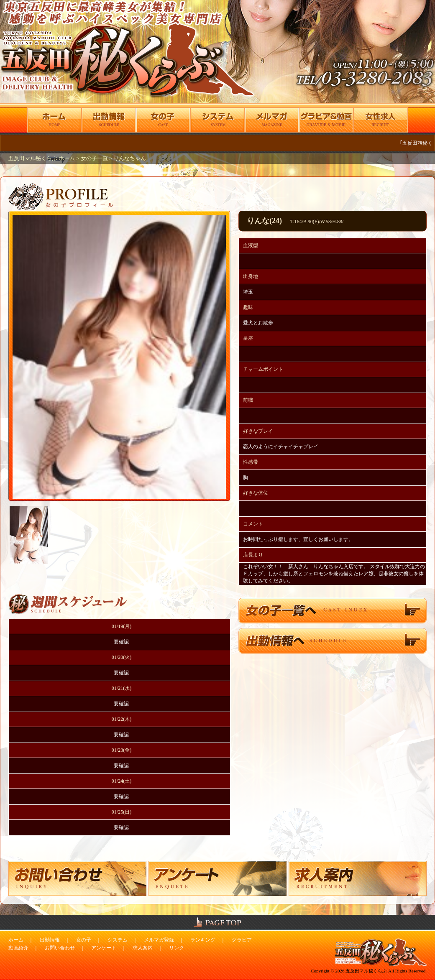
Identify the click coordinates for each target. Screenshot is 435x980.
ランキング (203, 940)
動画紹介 (18, 948)
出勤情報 (50, 940)
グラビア (242, 940)
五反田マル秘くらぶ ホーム (42, 158)
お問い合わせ (60, 948)
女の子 (84, 940)
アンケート (104, 948)
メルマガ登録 (159, 940)
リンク (177, 948)
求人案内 (143, 948)
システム (118, 940)
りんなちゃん (130, 158)
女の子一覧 (94, 158)
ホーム (16, 940)
